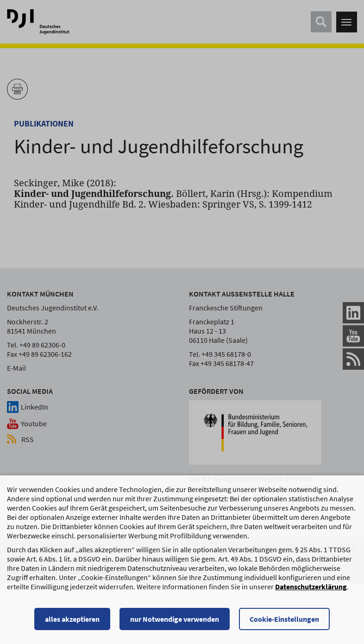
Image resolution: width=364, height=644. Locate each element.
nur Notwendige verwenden (175, 619)
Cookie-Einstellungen (284, 619)
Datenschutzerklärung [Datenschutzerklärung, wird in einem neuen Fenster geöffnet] (311, 587)
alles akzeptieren (72, 619)
